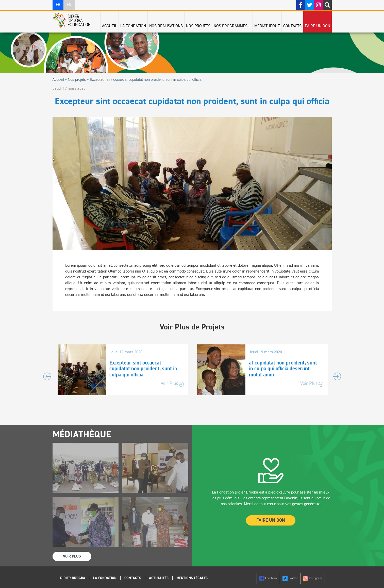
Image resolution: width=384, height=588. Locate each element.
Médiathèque (267, 26)
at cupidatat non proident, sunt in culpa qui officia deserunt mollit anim (283, 369)
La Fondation (133, 26)
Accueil (110, 26)
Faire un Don (271, 520)
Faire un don (318, 26)
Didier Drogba (73, 578)
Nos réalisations (166, 26)
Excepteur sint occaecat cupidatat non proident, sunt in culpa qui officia (143, 369)
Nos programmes (232, 26)
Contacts (292, 26)
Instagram (313, 578)
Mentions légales (192, 578)
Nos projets (198, 26)
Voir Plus (169, 384)
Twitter (290, 578)
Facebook (268, 578)
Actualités (159, 578)
